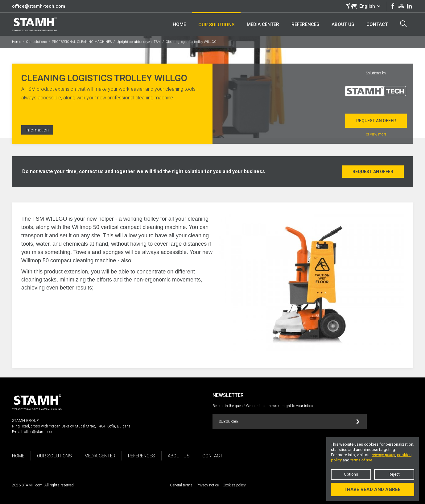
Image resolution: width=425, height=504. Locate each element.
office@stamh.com (39, 432)
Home (17, 42)
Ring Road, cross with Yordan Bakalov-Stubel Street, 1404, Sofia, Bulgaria (71, 426)
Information (37, 130)
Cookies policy (234, 485)
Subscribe (289, 422)
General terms (181, 485)
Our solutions (36, 42)
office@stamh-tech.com (39, 6)
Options (351, 474)
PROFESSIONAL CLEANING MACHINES (82, 42)
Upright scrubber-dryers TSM (139, 42)
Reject (394, 474)
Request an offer (376, 121)
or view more (376, 134)
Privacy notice (208, 485)
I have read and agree (373, 489)
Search (403, 24)
